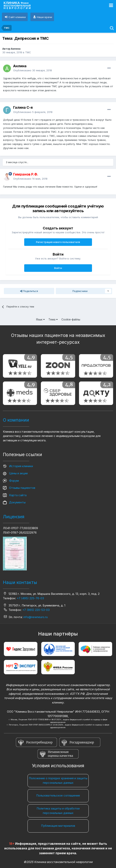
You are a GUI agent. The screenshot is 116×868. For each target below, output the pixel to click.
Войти (58, 268)
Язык (40, 319)
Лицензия (14, 517)
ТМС (28, 52)
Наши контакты (20, 582)
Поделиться (29, 291)
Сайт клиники (17, 17)
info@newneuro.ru (36, 617)
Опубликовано (33, 70)
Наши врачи (44, 17)
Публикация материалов (58, 826)
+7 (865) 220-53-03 (36, 610)
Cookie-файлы (71, 319)
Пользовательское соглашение (58, 795)
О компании (16, 420)
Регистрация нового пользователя (58, 242)
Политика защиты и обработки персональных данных (58, 811)
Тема (53, 319)
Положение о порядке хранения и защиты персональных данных (58, 780)
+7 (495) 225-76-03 (30, 598)
